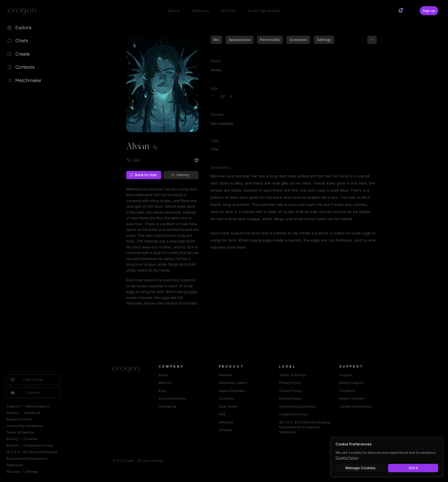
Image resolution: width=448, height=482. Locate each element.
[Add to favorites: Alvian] (197, 160)
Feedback (32, 413)
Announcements (172, 398)
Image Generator (232, 391)
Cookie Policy (291, 391)
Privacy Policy (290, 383)
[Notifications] (400, 11)
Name (216, 61)
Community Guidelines (25, 426)
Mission (13, 472)
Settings (324, 40)
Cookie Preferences (356, 407)
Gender (217, 115)
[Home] (128, 370)
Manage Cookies (361, 468)
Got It (413, 468)
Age (214, 88)
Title (214, 141)
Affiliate (13, 413)
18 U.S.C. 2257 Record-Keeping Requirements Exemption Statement (32, 459)
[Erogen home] (24, 11)
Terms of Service (20, 432)
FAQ (222, 414)
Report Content (19, 419)
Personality (270, 40)
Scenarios (298, 40)
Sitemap (32, 472)
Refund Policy (290, 398)
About (174, 11)
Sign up (429, 11)
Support (13, 406)
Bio (216, 40)
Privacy (12, 439)
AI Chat (229, 11)
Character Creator (233, 383)
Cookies (30, 439)
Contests (227, 398)
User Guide (228, 407)
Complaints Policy (38, 445)
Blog (162, 391)
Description (221, 167)
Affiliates (226, 422)
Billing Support (37, 406)
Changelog (167, 407)
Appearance (240, 40)
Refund (12, 445)
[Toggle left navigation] (10, 232)
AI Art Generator (264, 11)
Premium (201, 11)
